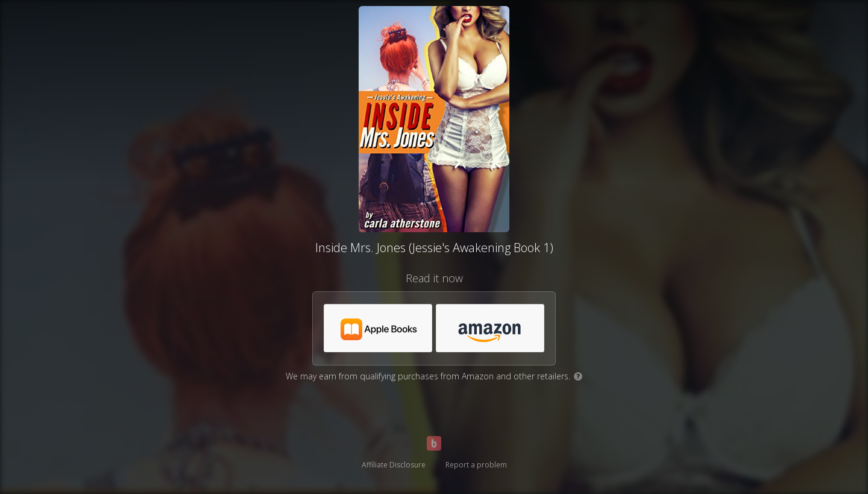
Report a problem (476, 465)
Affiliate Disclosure (394, 465)
